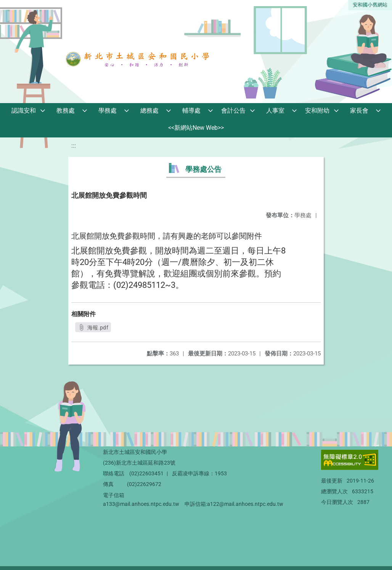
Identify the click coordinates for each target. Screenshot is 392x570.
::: (74, 146)
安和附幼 (317, 111)
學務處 (108, 111)
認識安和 (24, 111)
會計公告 (233, 111)
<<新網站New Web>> (196, 128)
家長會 (359, 111)
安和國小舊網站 (370, 5)
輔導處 (191, 111)
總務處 (149, 111)
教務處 (66, 111)
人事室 (275, 111)
